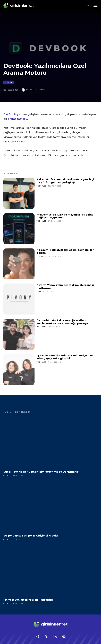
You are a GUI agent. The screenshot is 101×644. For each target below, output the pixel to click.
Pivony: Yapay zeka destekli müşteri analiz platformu (65, 286)
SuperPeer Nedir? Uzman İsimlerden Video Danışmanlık (41, 472)
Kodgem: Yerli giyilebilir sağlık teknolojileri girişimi (65, 251)
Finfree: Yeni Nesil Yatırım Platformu (28, 600)
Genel (9, 82)
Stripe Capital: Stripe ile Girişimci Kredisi (31, 536)
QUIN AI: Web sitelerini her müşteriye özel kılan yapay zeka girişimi (65, 357)
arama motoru (18, 119)
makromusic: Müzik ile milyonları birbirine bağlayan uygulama (65, 216)
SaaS (39, 292)
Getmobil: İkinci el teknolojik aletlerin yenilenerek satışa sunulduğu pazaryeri (63, 322)
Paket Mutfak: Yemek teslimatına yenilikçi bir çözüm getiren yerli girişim (65, 181)
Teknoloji (42, 186)
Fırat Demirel (39, 90)
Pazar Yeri (42, 327)
